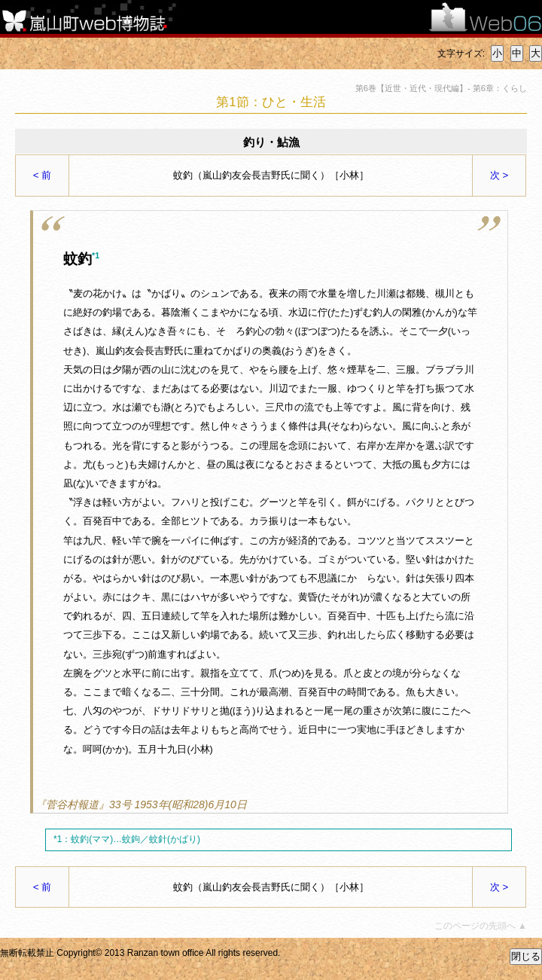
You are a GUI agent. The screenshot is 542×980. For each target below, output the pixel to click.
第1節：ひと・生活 (271, 102)
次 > (499, 175)
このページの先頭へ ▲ (481, 926)
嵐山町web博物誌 (94, 17)
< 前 (43, 175)
